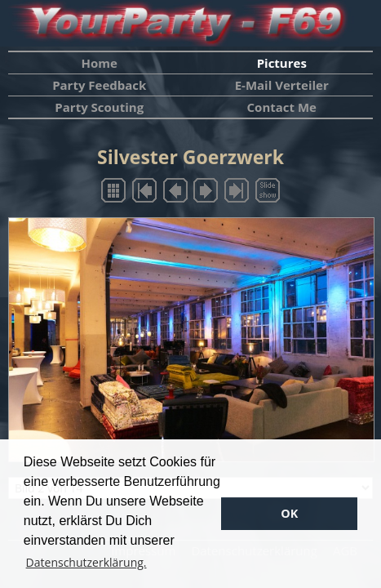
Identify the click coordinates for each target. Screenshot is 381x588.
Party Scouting (99, 107)
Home (100, 63)
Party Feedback (99, 85)
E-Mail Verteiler (282, 85)
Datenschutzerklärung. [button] (86, 562)
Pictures (282, 63)
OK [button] (289, 513)
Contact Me (282, 107)
